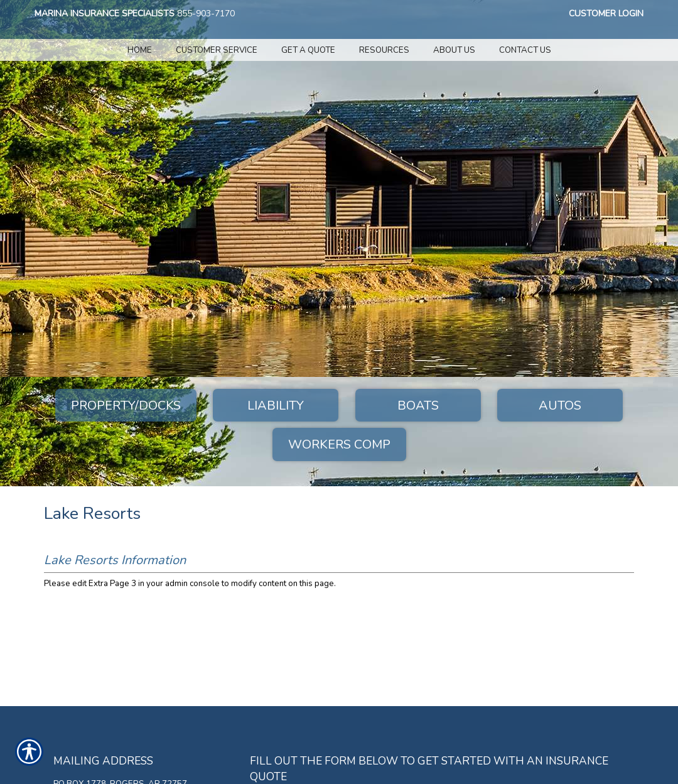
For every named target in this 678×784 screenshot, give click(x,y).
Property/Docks (126, 406)
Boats (418, 406)
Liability (276, 406)
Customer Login (606, 14)
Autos (560, 406)
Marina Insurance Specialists (105, 14)
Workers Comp (339, 444)
